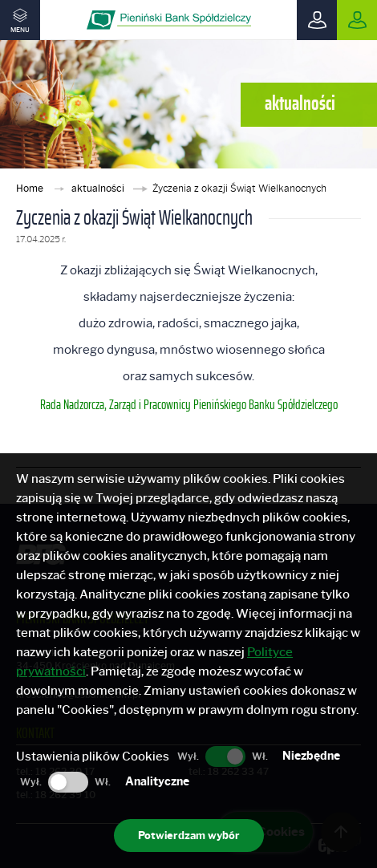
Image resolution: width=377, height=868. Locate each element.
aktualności (99, 188)
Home (31, 188)
